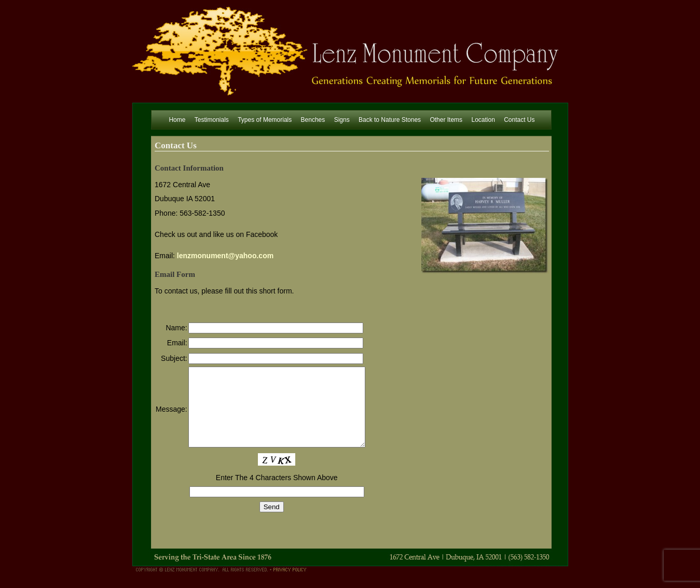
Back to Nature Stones (390, 120)
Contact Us (519, 120)
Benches (313, 120)
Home (177, 120)
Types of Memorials (265, 120)
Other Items (446, 120)
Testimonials (212, 120)
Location (483, 120)
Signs (342, 120)
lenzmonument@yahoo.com (225, 256)
